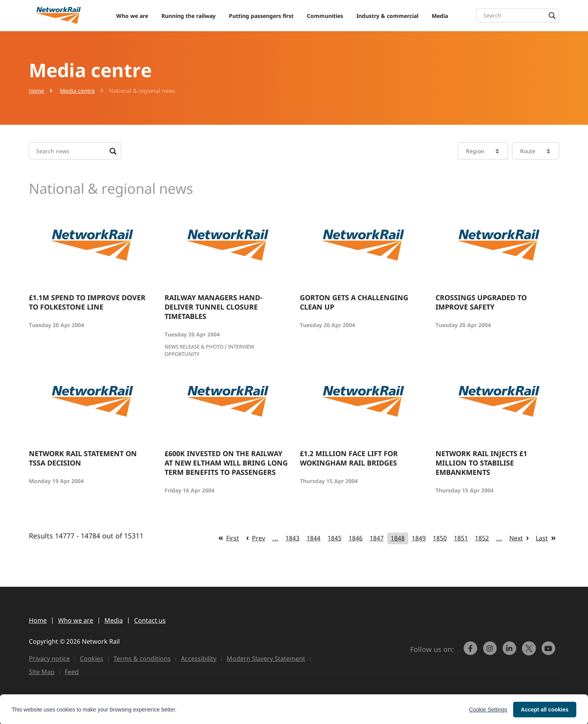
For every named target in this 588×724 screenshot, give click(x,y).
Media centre (77, 91)
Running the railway (189, 16)
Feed (72, 672)
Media (440, 16)
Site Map (42, 672)
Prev (259, 538)
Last (542, 538)
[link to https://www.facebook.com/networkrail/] (471, 652)
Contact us (150, 620)
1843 (292, 538)
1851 (461, 538)
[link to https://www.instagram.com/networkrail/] (491, 652)
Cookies (92, 659)
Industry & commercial (387, 16)
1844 (313, 538)
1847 (377, 538)
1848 (398, 538)
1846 (356, 538)
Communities (325, 16)
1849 (419, 538)
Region (475, 151)
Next (516, 538)
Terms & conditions (142, 659)
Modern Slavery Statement (266, 659)
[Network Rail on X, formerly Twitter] (530, 652)
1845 (335, 538)
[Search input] (520, 16)
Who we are (132, 16)
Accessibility (199, 659)
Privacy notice (49, 659)
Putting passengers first (261, 16)
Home (36, 91)
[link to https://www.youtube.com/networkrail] (549, 652)
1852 (482, 538)
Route (528, 151)
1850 (440, 538)
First (233, 538)
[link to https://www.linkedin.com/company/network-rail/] (510, 652)
